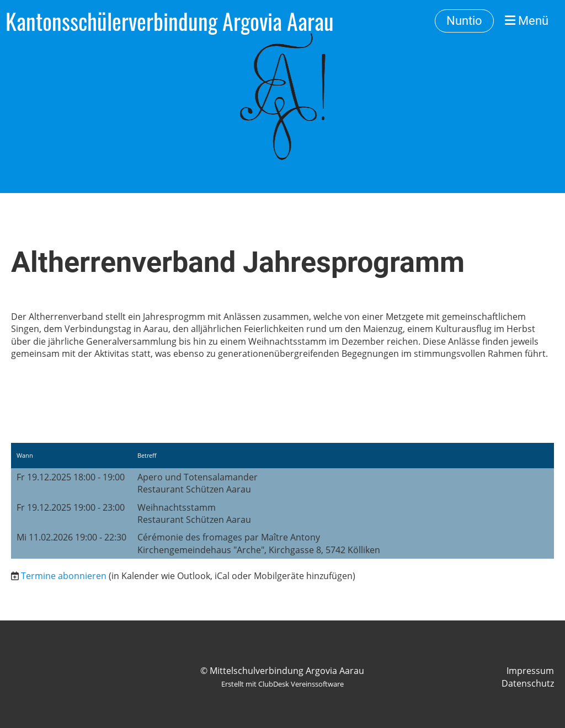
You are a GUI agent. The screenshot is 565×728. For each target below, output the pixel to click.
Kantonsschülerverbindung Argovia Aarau (170, 21)
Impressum (530, 671)
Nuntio (464, 21)
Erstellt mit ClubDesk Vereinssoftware (282, 684)
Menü (527, 21)
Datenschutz (528, 683)
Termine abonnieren (64, 576)
